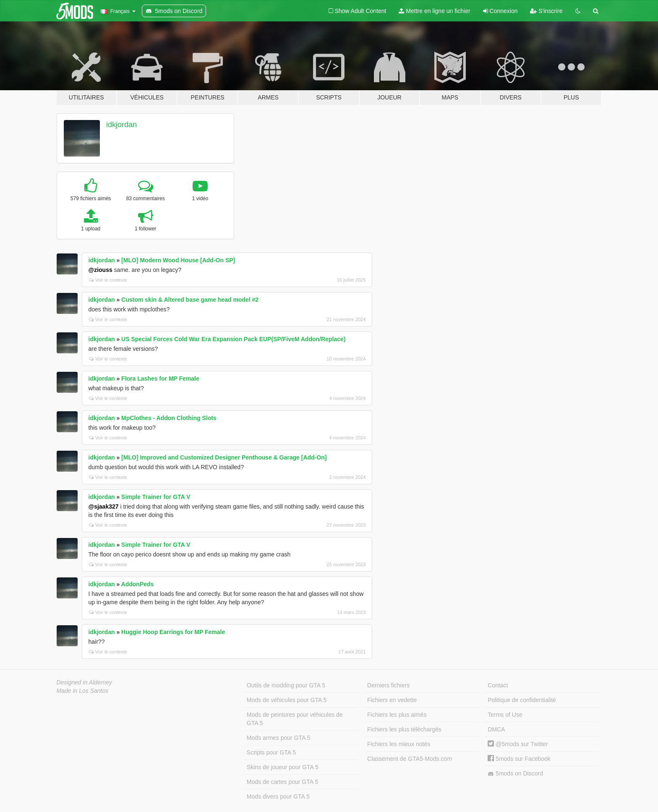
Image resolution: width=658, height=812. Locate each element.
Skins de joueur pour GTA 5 (283, 767)
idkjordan (121, 125)
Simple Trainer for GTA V (156, 497)
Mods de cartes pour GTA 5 (282, 782)
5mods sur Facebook (519, 759)
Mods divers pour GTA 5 (278, 796)
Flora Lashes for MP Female (160, 379)
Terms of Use (505, 715)
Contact (498, 685)
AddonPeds (138, 584)
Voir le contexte (108, 280)
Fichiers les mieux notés (399, 744)
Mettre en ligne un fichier (434, 11)
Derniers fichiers (388, 685)
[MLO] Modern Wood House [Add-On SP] (178, 260)
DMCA (496, 729)
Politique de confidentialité (522, 700)
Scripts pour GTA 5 (271, 752)
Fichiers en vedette (392, 700)
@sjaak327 (104, 507)
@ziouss (101, 270)
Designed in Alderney (85, 682)
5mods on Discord (515, 774)
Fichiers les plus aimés (397, 715)
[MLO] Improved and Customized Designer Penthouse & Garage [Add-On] (224, 457)
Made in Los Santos (83, 691)
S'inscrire (546, 11)
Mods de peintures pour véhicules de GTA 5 (295, 719)
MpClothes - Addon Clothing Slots (169, 418)
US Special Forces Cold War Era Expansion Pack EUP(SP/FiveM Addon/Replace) (233, 339)
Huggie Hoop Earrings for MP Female (173, 632)
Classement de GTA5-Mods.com (410, 759)
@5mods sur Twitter (518, 744)
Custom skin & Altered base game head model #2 (190, 300)
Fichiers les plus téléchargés (404, 729)
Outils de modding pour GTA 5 (286, 685)
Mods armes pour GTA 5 (278, 738)
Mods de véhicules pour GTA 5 (287, 700)
